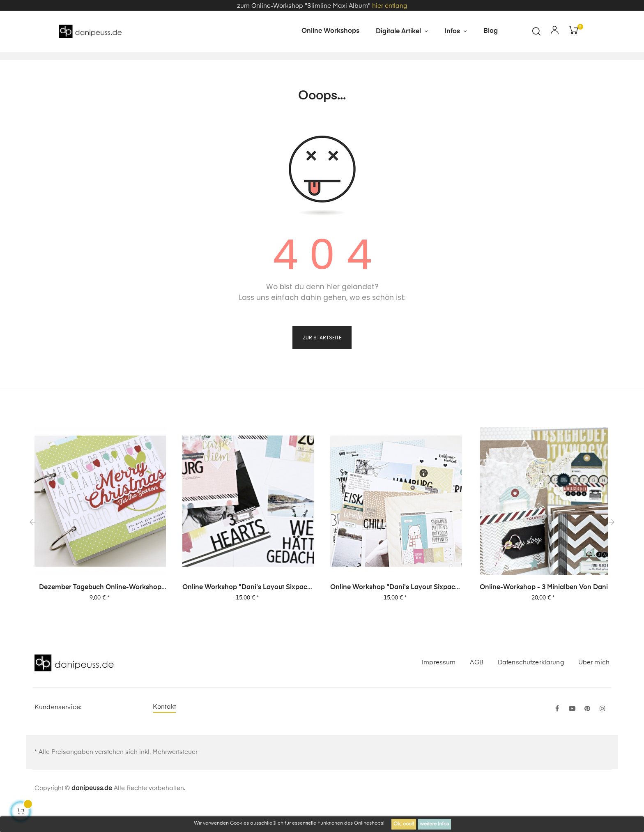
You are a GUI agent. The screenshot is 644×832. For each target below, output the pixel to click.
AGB (476, 687)
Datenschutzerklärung (531, 687)
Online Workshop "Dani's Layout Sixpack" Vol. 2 (248, 612)
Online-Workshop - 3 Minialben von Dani (544, 612)
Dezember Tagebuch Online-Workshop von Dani (100, 612)
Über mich (594, 687)
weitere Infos (434, 824)
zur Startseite (322, 362)
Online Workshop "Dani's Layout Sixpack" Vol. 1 (396, 612)
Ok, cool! (404, 824)
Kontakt (164, 731)
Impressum (439, 687)
